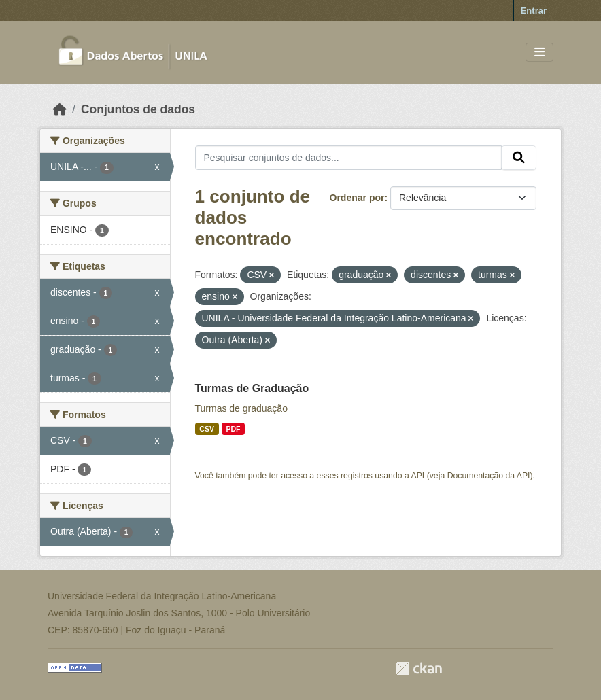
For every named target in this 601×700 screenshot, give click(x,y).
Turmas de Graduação (252, 388)
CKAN (419, 668)
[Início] (60, 109)
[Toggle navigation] (539, 53)
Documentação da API (489, 476)
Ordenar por (357, 198)
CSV (207, 429)
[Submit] (519, 158)
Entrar (534, 11)
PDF (233, 429)
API (418, 476)
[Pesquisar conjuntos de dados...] (349, 158)
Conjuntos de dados (138, 109)
